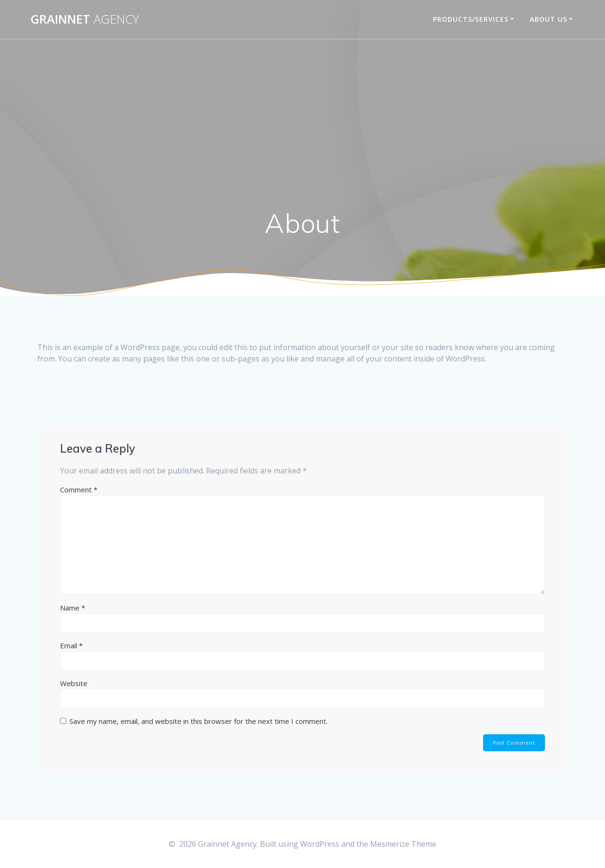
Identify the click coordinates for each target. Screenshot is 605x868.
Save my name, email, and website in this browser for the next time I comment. (199, 721)
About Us (549, 19)
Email (71, 645)
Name (73, 608)
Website (74, 683)
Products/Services (471, 19)
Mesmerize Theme (403, 844)
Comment (79, 490)
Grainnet (85, 19)
